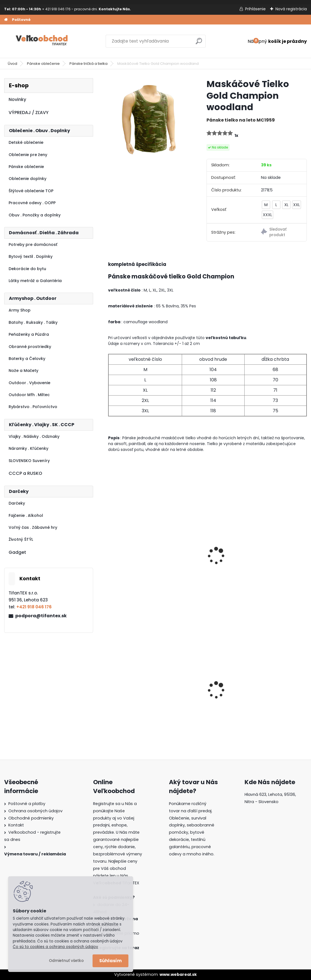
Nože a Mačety (23, 371)
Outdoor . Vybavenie (29, 383)
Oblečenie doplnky (28, 179)
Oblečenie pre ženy (28, 155)
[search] (199, 43)
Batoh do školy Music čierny (135, 693)
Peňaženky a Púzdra (29, 334)
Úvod (13, 64)
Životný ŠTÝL (21, 539)
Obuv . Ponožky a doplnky (35, 215)
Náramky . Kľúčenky (28, 448)
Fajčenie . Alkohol (26, 515)
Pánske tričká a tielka (89, 64)
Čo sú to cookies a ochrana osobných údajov (55, 947)
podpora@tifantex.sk (41, 616)
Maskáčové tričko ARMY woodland (273, 559)
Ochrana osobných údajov (35, 811)
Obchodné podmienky (31, 818)
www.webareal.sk (178, 974)
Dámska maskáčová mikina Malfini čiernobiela (274, 691)
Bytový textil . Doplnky (31, 256)
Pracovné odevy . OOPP (32, 203)
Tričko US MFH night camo (133, 559)
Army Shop (20, 310)
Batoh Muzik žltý (197, 692)
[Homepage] (6, 20)
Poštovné (21, 20)
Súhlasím (110, 961)
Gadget (17, 552)
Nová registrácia (291, 9)
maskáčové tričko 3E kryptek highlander (202, 559)
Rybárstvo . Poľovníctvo (33, 407)
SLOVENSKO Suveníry (29, 461)
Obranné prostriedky (30, 347)
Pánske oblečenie (43, 64)
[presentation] (111, 548)
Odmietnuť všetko (66, 961)
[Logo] (42, 41)
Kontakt (16, 825)
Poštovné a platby (27, 804)
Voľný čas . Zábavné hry (33, 527)
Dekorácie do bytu (27, 269)
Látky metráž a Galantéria (35, 281)
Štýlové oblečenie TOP (31, 191)
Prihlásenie (255, 9)
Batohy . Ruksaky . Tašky (33, 322)
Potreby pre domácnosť (33, 245)
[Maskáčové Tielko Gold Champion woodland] (148, 119)
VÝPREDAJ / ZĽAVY (29, 113)
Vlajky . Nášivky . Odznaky (34, 436)
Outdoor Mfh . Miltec (29, 395)
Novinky (17, 99)
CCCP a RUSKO (25, 473)
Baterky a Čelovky (27, 359)
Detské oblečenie (26, 142)
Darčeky (17, 503)
